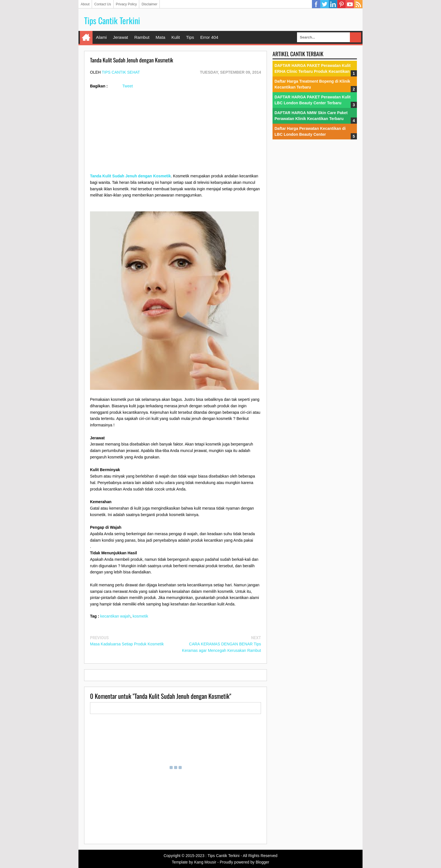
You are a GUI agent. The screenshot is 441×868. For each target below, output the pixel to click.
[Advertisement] (175, 134)
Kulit (175, 37)
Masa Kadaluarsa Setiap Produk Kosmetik (127, 644)
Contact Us (103, 4)
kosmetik (140, 616)
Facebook (316, 4)
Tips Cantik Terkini (112, 20)
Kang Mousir (205, 862)
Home (86, 37)
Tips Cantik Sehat (121, 72)
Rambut (142, 37)
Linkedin (333, 4)
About (85, 4)
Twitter (325, 4)
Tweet (128, 86)
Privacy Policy (126, 4)
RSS (358, 4)
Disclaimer (149, 4)
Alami (101, 37)
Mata (160, 37)
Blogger (262, 862)
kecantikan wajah (115, 616)
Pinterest (341, 4)
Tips (190, 37)
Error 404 (209, 37)
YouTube (350, 4)
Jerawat (120, 37)
